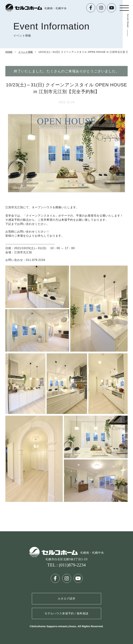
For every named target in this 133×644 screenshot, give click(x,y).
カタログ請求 (66, 599)
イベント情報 (25, 52)
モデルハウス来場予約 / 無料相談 (66, 613)
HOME (9, 52)
